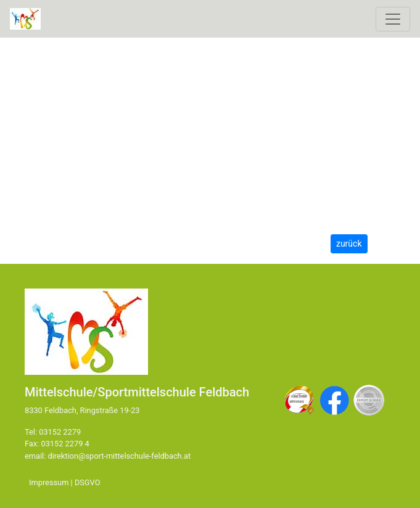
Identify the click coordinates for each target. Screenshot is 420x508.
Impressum (49, 482)
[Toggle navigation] (393, 19)
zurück (349, 244)
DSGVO (88, 482)
